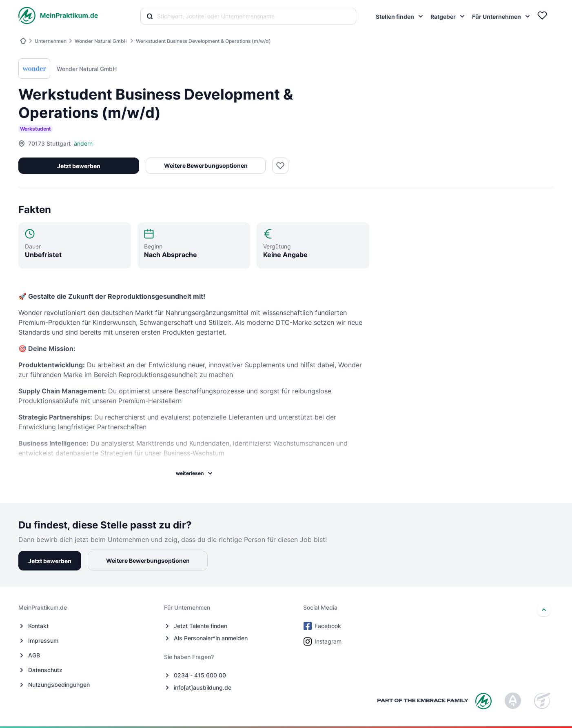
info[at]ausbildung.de (203, 687)
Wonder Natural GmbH (101, 41)
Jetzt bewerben (78, 166)
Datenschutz (45, 670)
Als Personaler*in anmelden (211, 638)
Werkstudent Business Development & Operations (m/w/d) (203, 41)
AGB (34, 655)
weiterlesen (195, 473)
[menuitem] (400, 16)
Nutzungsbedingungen (59, 685)
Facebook (323, 626)
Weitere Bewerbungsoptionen (205, 165)
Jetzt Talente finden (201, 626)
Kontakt (38, 626)
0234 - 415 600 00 (200, 675)
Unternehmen (51, 41)
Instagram (323, 641)
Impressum (43, 640)
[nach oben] (544, 610)
